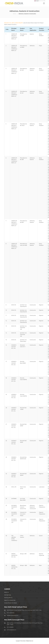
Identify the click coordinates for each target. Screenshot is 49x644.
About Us (6, 592)
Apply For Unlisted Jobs (10, 600)
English (37, 1)
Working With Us (8, 598)
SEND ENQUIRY (19, 23)
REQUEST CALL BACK (9, 23)
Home (14, 14)
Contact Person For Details (11, 603)
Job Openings (8, 595)
